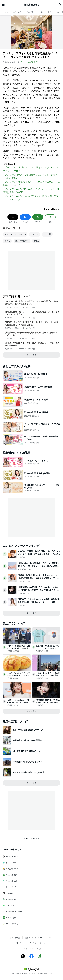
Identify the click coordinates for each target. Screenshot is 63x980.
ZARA (36, 241)
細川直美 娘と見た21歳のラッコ (27, 751)
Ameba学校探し (12, 924)
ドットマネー (10, 863)
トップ (5, 12)
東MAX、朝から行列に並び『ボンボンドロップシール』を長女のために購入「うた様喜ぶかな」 (33, 323)
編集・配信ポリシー (33, 937)
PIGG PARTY (10, 893)
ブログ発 (30, 12)
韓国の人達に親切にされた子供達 (27, 740)
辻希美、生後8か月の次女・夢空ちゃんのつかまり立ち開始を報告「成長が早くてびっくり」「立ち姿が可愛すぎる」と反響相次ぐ (39, 578)
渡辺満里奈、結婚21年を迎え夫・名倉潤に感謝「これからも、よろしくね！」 (32, 334)
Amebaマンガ (11, 899)
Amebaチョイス (12, 857)
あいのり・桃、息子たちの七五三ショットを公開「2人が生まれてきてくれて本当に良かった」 (32, 303)
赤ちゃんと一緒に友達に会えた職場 (28, 772)
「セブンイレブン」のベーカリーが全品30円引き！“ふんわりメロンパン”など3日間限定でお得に (18, 676)
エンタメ (17, 12)
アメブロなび (10, 918)
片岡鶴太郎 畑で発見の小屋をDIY (27, 762)
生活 (49, 12)
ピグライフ (10, 905)
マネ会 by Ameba (12, 869)
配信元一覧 (15, 937)
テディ (7, 241)
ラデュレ (35, 234)
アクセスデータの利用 (32, 949)
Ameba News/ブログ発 (30, 62)
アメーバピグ (10, 887)
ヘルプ (50, 937)
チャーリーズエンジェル (15, 234)
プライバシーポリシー (38, 943)
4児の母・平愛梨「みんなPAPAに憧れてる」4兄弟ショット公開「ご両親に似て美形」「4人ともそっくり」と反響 (39, 554)
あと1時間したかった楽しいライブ (28, 730)
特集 (41, 12)
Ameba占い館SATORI (14, 912)
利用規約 (20, 943)
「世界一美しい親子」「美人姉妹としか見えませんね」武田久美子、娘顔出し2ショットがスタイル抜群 (48, 676)
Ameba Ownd (11, 881)
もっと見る (32, 355)
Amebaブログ (11, 875)
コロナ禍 (47, 234)
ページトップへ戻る (32, 837)
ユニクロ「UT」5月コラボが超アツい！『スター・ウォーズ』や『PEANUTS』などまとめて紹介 (48, 649)
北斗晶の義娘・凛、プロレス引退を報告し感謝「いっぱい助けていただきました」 (32, 313)
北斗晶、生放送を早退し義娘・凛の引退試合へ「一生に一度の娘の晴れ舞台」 (32, 344)
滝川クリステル (22, 241)
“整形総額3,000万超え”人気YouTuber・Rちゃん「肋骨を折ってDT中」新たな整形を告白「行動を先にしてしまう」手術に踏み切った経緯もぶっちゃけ (39, 591)
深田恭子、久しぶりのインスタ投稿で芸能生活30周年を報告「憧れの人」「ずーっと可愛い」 (39, 601)
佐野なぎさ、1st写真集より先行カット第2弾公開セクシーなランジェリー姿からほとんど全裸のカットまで (39, 566)
